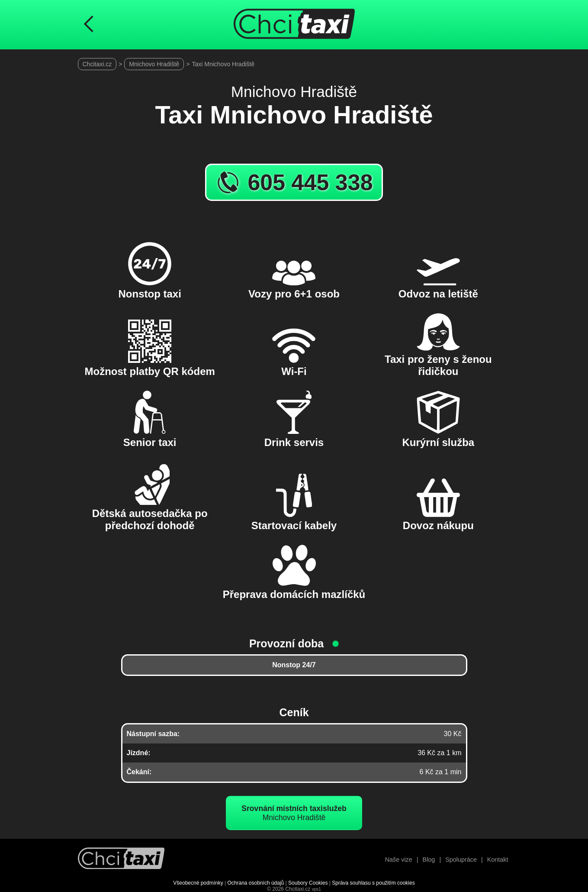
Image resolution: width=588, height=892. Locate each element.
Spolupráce (461, 860)
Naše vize (399, 860)
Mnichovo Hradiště (154, 64)
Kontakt (498, 860)
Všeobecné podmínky (198, 883)
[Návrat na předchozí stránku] (89, 25)
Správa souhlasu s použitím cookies (373, 883)
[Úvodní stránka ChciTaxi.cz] (294, 25)
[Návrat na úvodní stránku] (121, 859)
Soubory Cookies (308, 883)
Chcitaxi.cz (97, 64)
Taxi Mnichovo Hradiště (223, 64)
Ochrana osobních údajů (256, 883)
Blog (429, 860)
